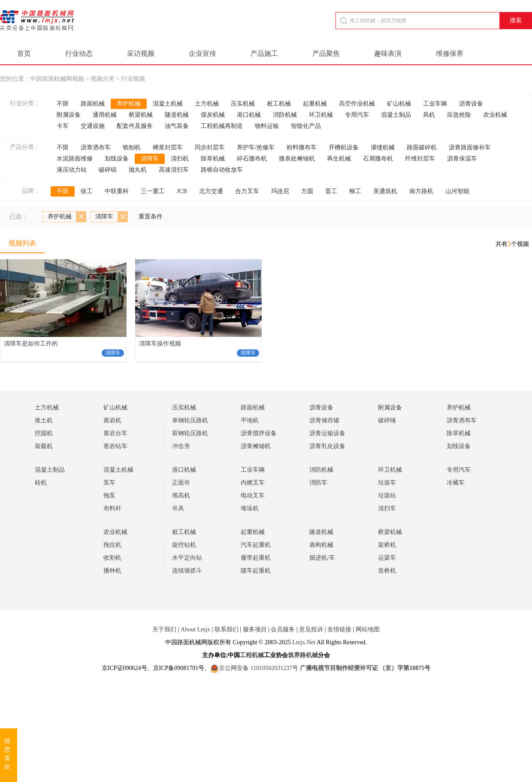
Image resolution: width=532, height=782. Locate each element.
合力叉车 (247, 191)
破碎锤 (387, 420)
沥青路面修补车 (470, 147)
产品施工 (264, 53)
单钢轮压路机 (190, 420)
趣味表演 (388, 53)
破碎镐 (108, 170)
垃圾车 (387, 483)
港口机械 (249, 115)
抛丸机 (138, 170)
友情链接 (339, 629)
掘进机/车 (322, 558)
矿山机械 (399, 104)
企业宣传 (203, 53)
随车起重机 (256, 571)
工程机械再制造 (222, 126)
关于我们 (164, 629)
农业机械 (495, 115)
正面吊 (181, 483)
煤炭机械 (213, 115)
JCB (182, 191)
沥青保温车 (462, 159)
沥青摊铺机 (256, 446)
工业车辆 (435, 104)
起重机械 (315, 104)
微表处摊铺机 (297, 159)
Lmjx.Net (304, 642)
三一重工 (153, 191)
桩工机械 (279, 104)
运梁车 (387, 558)
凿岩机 (112, 420)
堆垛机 (250, 508)
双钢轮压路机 (190, 433)
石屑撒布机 (378, 159)
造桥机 (387, 571)
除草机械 (213, 159)
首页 (24, 53)
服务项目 (255, 629)
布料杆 (112, 508)
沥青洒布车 (96, 147)
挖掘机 (44, 433)
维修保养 (450, 53)
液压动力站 (72, 170)
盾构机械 (321, 545)
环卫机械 (321, 115)
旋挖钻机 (184, 545)
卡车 (63, 126)
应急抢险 (459, 115)
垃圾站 (387, 496)
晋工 (331, 191)
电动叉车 (253, 496)
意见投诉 (311, 629)
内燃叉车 (253, 483)
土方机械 (207, 104)
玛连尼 (280, 191)
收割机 (112, 558)
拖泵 (109, 496)
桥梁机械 (141, 115)
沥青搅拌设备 (259, 433)
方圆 (307, 191)
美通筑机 (385, 191)
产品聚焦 (326, 53)
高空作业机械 (357, 104)
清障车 (150, 159)
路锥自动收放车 (222, 170)
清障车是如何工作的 (31, 344)
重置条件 (151, 217)
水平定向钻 (187, 558)
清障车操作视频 (160, 344)
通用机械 (105, 115)
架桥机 (387, 545)
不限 (63, 104)
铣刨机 (132, 147)
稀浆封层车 (168, 147)
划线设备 (117, 159)
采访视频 (141, 53)
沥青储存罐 (324, 420)
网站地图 (368, 629)
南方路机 (421, 191)
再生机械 (339, 159)
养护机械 (129, 104)
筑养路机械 (303, 655)
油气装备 (177, 126)
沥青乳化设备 (327, 446)
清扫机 (180, 159)
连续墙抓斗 (187, 571)
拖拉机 (112, 545)
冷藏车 (456, 483)
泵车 (109, 483)
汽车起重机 (256, 545)
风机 (429, 115)
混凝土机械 (168, 104)
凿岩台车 (115, 433)
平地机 (250, 420)
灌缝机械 (383, 147)
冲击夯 (181, 446)
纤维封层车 (420, 159)
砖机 (41, 483)
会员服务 (283, 629)
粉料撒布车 (302, 147)
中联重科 (117, 191)
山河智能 (457, 191)
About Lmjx (195, 629)
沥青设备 (471, 104)
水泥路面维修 (75, 159)
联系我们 (227, 629)
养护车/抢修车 (256, 147)
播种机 (112, 571)
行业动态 (79, 53)
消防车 (318, 483)
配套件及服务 (135, 126)
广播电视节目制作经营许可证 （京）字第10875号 (365, 668)
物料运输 (267, 126)
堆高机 (181, 496)
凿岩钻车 (115, 446)
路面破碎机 (422, 147)
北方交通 (211, 191)
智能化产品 (306, 126)
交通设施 (93, 126)
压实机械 (243, 104)
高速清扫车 (174, 170)
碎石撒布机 (252, 159)
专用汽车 (357, 115)
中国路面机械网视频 (57, 79)
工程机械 (252, 655)
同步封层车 (210, 147)
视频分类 (103, 79)
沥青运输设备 (327, 433)
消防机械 (285, 115)
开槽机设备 (344, 147)
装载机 (44, 446)
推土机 (44, 420)
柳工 (355, 191)
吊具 (178, 508)
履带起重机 (256, 558)
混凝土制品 (396, 115)
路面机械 (93, 104)
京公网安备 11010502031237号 (254, 668)
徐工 (87, 191)
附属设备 (69, 115)
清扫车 (387, 508)
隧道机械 (177, 115)
